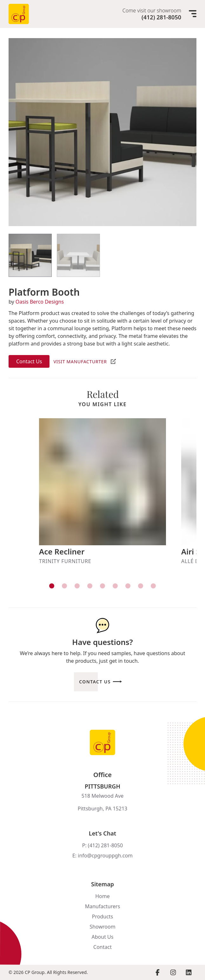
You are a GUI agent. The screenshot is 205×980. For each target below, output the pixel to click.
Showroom (102, 927)
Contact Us (29, 361)
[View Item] (30, 255)
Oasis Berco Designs (40, 302)
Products (103, 916)
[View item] (52, 586)
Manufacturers (103, 906)
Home (102, 896)
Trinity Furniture (65, 561)
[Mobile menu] (193, 14)
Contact (102, 947)
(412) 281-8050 (161, 17)
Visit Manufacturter (80, 362)
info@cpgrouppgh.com (105, 856)
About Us (103, 937)
